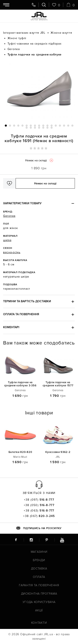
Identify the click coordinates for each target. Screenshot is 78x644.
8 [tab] (35, 126)
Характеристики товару (22, 203)
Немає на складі (45, 183)
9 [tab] (39, 126)
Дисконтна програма (39, 594)
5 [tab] (22, 126)
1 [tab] (6, 126)
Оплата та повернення (21, 314)
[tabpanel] (39, 90)
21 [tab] (39, 128)
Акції (39, 610)
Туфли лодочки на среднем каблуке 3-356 (20, 384)
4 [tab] (18, 126)
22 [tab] (43, 128)
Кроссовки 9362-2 (58, 452)
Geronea (9, 216)
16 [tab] (68, 126)
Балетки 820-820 (20, 452)
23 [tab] (47, 128)
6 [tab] (27, 126)
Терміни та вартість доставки (27, 301)
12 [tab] (52, 126)
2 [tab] (10, 126)
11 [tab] (47, 126)
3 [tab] (14, 126)
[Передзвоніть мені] (34, 5)
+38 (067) (39, 516)
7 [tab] (31, 126)
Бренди (39, 560)
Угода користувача (39, 602)
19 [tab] (31, 128)
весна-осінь (12, 252)
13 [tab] (56, 126)
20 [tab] (35, 128)
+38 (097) (39, 500)
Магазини (39, 552)
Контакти (39, 623)
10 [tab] (43, 126)
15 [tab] (64, 126)
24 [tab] (52, 128)
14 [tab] (60, 126)
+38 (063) (39, 511)
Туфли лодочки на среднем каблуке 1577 (58, 384)
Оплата (39, 577)
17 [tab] (72, 126)
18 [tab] (27, 128)
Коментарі (11, 327)
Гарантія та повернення (39, 585)
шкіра (7, 240)
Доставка (39, 569)
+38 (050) (39, 505)
